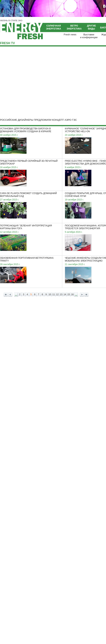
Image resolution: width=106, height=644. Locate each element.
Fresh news (70, 35)
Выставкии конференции (89, 36)
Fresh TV (7, 43)
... (16, 295)
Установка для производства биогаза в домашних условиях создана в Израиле (26, 130)
